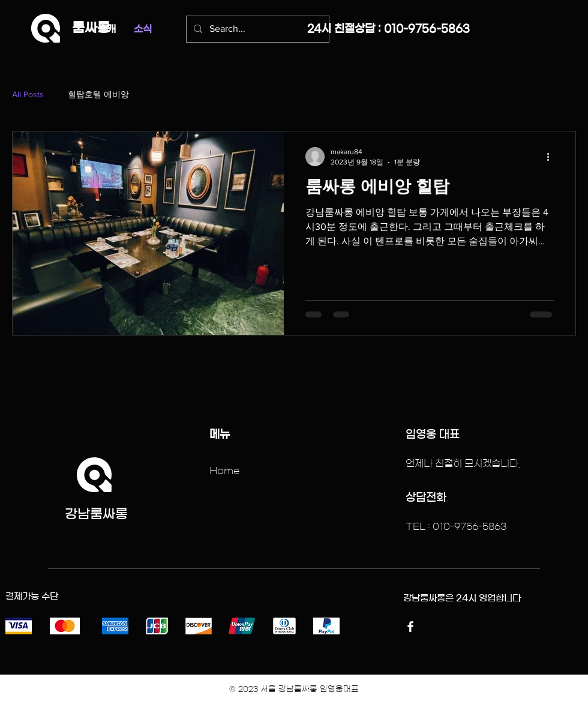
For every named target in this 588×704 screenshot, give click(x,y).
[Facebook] (410, 627)
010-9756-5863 (427, 29)
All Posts (28, 94)
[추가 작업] (552, 157)
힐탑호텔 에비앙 (98, 94)
